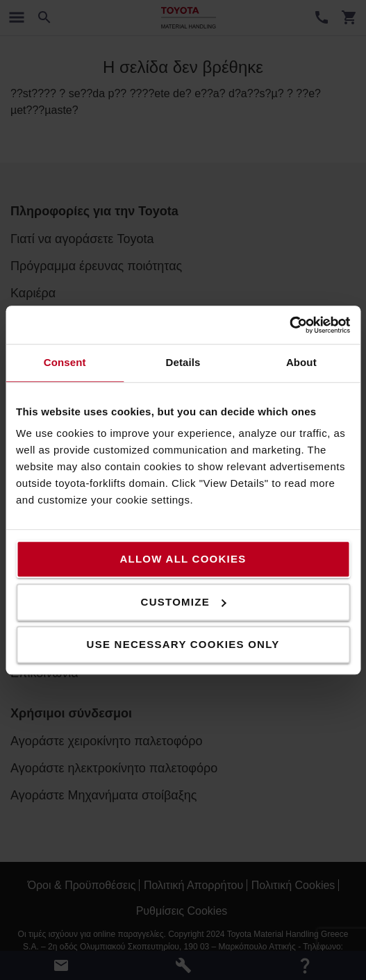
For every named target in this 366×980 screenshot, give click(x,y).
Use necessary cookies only (183, 644)
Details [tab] (183, 362)
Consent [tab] (65, 362)
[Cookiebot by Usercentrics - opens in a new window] (289, 325)
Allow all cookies (183, 559)
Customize (184, 602)
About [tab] (301, 362)
